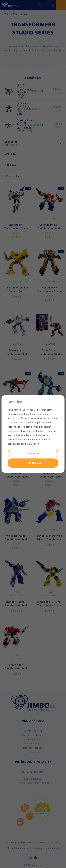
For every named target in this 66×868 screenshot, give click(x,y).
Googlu (38, 427)
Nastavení (33, 454)
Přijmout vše (33, 463)
